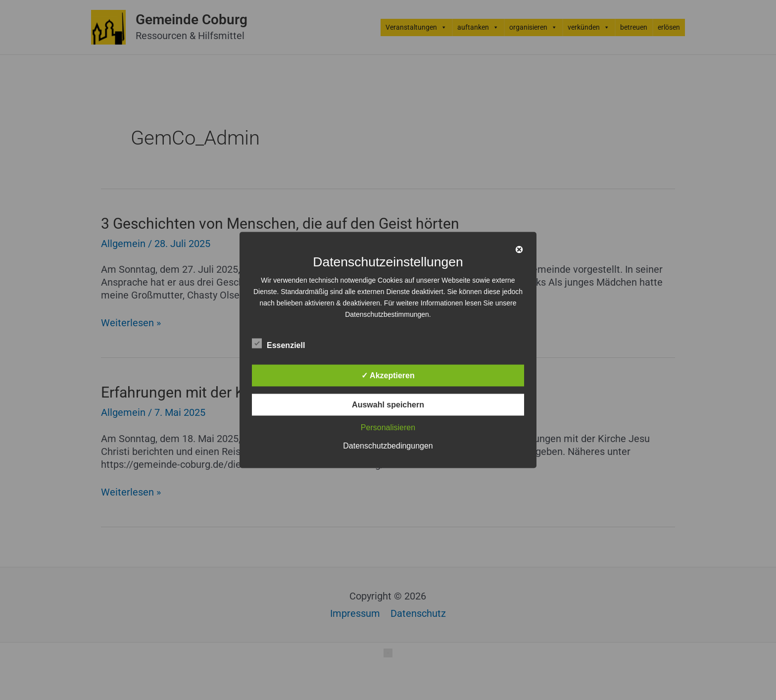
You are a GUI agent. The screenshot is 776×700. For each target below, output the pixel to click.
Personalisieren (388, 427)
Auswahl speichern (388, 405)
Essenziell (278, 344)
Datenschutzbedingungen (388, 446)
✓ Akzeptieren (388, 375)
